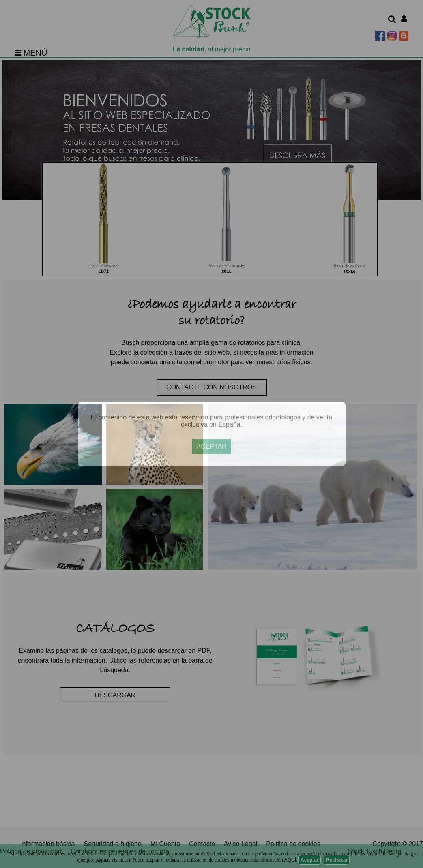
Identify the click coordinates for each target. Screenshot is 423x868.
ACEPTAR (211, 446)
